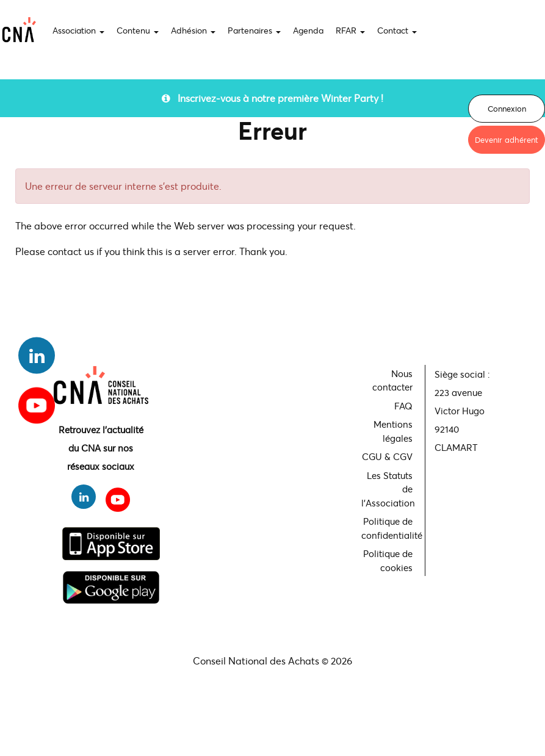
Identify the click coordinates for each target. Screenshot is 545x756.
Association (78, 30)
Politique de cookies (388, 560)
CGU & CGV (387, 456)
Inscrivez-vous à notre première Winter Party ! (272, 98)
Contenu (138, 30)
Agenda (308, 30)
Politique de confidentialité (388, 528)
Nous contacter (392, 380)
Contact (397, 30)
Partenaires (254, 30)
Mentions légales (393, 431)
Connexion (507, 109)
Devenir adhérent (507, 140)
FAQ (403, 406)
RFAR (350, 30)
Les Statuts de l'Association (388, 489)
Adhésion (193, 30)
